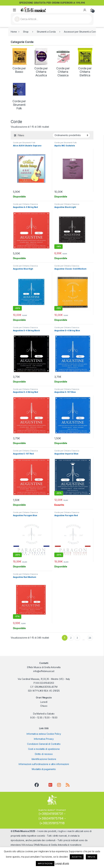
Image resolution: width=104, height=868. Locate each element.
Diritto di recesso (44, 754)
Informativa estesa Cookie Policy (44, 734)
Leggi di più (62, 863)
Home (14, 32)
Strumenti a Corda (46, 32)
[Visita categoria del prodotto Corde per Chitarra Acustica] (41, 62)
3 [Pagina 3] (77, 638)
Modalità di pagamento (44, 769)
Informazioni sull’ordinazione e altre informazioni (44, 764)
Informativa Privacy (44, 739)
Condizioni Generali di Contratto (44, 744)
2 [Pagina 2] (71, 638)
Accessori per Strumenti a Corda (81, 32)
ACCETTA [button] (77, 857)
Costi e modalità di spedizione (44, 749)
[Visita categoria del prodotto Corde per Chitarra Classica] (63, 62)
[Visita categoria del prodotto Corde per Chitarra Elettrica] (85, 62)
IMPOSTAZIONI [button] (45, 863)
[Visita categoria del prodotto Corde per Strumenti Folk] (19, 95)
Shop (26, 32)
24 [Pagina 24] (90, 638)
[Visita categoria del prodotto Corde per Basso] (19, 61)
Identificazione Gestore (44, 759)
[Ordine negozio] (71, 135)
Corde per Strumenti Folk (24, 143)
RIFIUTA (92, 857)
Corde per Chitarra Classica (25, 204)
